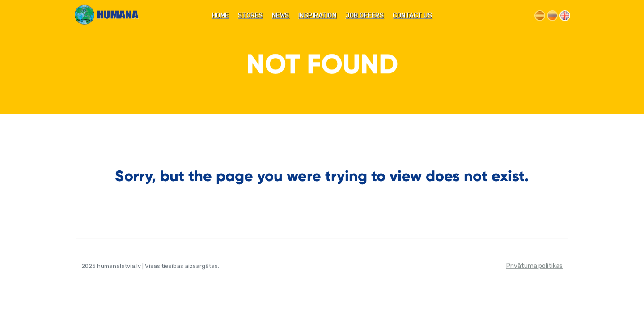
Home (220, 16)
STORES (250, 16)
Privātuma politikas (534, 266)
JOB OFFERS (364, 16)
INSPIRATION (318, 16)
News (281, 16)
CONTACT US (412, 16)
